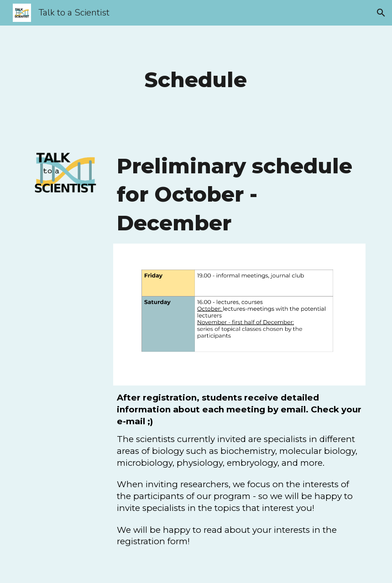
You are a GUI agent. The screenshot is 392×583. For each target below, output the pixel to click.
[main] (196, 80)
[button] (381, 13)
